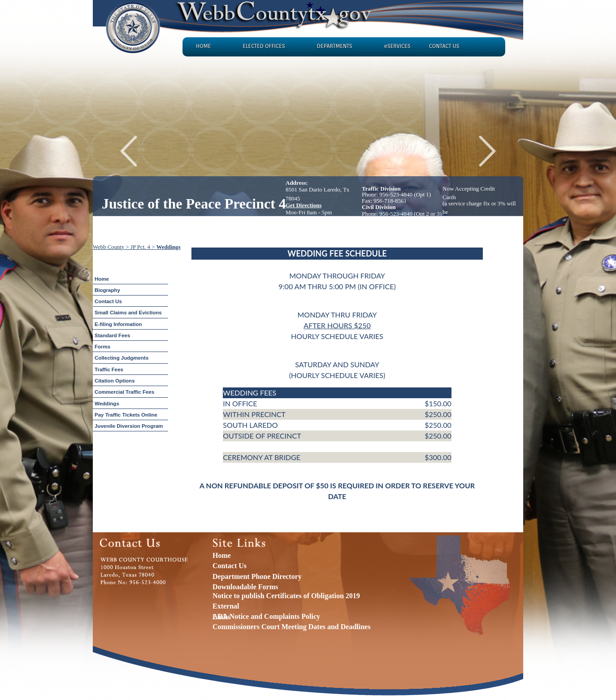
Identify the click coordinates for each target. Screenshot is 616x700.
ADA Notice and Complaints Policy (266, 616)
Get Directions (304, 205)
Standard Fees (112, 335)
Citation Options (115, 381)
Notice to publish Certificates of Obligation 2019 (286, 596)
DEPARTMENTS (335, 46)
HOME (203, 46)
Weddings (169, 247)
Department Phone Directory (257, 576)
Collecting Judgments (121, 358)
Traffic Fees (109, 370)
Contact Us (108, 301)
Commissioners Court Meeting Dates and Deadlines (291, 627)
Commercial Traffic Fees (124, 392)
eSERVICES (397, 46)
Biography (107, 290)
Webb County (108, 247)
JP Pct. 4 (140, 247)
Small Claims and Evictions (128, 313)
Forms (102, 347)
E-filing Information (118, 324)
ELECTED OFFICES (264, 46)
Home (102, 279)
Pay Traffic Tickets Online (126, 415)
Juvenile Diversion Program (129, 426)
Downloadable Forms (245, 587)
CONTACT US (444, 46)
